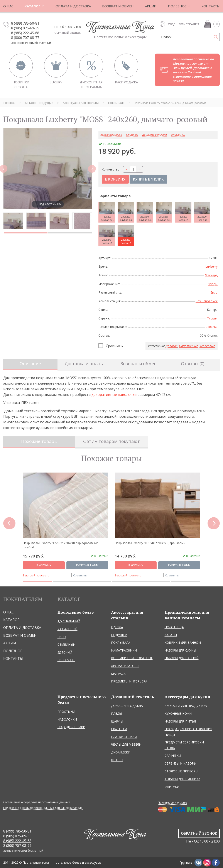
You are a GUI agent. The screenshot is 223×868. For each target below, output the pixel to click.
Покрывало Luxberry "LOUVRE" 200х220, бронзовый (150, 543)
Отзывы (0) (178, 135)
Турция (212, 318)
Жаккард (211, 275)
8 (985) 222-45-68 (25, 33)
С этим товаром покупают (111, 441)
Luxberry (211, 266)
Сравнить (114, 346)
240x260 (212, 327)
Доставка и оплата (155, 135)
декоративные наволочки (114, 395)
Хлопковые (207, 346)
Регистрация (189, 24)
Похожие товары (39, 441)
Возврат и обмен (139, 364)
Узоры (213, 284)
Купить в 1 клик (87, 565)
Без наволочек (207, 301)
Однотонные (188, 346)
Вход (171, 24)
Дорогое (172, 346)
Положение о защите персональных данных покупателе (43, 808)
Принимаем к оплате (172, 802)
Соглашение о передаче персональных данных (37, 802)
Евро (214, 292)
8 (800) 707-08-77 (25, 38)
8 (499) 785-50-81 (25, 23)
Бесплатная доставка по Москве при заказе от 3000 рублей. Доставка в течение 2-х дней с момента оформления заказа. (194, 70)
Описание (30, 364)
